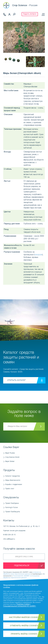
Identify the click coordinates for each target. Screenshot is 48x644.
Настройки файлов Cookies (24, 617)
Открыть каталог (16, 380)
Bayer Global (10, 461)
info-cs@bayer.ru (9, 539)
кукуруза (38, 255)
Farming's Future (11, 507)
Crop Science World (12, 457)
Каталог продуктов (12, 476)
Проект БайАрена (12, 503)
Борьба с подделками (14, 484)
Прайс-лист (10, 489)
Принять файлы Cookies (24, 634)
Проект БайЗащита (13, 512)
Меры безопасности (13, 480)
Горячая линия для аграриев (24, 533)
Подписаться (21, 566)
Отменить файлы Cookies (24, 625)
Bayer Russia (10, 453)
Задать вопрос (30, 14)
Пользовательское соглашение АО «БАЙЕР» (20, 606)
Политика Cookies (23, 604)
